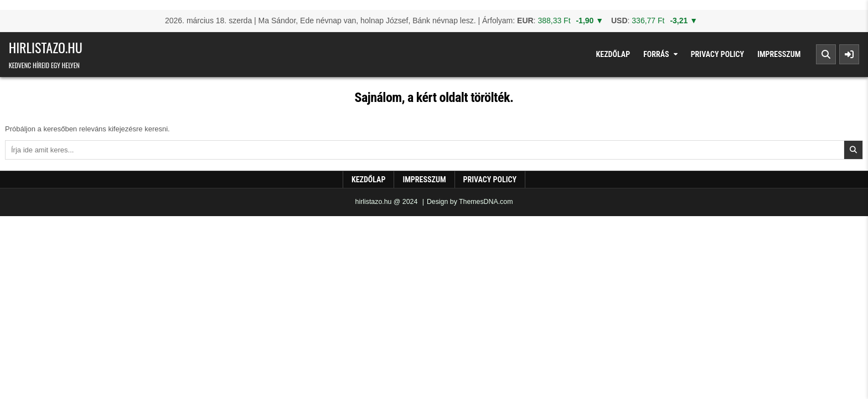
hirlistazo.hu (46, 47)
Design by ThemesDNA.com (470, 202)
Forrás (656, 54)
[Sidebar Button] (849, 54)
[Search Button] (826, 54)
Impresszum (779, 54)
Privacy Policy (718, 54)
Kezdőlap (613, 54)
